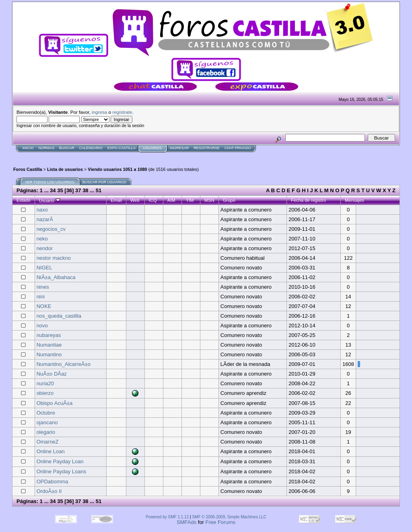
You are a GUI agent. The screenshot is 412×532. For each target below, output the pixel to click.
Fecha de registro (308, 200)
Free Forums (220, 522)
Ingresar (179, 148)
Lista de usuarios (65, 169)
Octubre (46, 413)
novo (42, 326)
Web (135, 200)
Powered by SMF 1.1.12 (167, 517)
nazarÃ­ (45, 219)
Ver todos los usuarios (50, 182)
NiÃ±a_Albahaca (56, 277)
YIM (190, 200)
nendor (45, 248)
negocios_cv (51, 229)
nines (43, 287)
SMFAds (186, 522)
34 (53, 190)
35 (60, 190)
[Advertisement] (159, 155)
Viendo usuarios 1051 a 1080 (117, 169)
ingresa (99, 112)
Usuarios (152, 148)
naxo (42, 210)
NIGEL (44, 268)
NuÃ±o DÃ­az (52, 374)
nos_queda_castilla (59, 316)
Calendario (91, 148)
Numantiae (49, 345)
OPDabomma (53, 482)
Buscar (67, 148)
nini (41, 297)
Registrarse (207, 148)
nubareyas (49, 335)
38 (85, 190)
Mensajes (354, 200)
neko (42, 239)
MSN (209, 200)
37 (78, 190)
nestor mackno (54, 258)
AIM (171, 200)
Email (116, 200)
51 (99, 190)
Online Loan (51, 451)
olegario (46, 432)
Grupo (229, 200)
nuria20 (45, 383)
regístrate (122, 112)
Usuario (50, 201)
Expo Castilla (122, 148)
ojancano (47, 422)
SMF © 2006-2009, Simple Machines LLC (229, 517)
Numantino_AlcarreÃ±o (64, 364)
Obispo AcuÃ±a (55, 403)
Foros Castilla (28, 169)
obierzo (45, 393)
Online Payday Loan (60, 461)
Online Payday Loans (62, 471)
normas (47, 148)
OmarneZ (48, 442)
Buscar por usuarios (104, 182)
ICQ (153, 200)
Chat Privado (238, 148)
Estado (24, 200)
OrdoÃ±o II (49, 491)
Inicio (28, 148)
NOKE (44, 306)
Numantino (49, 354)
